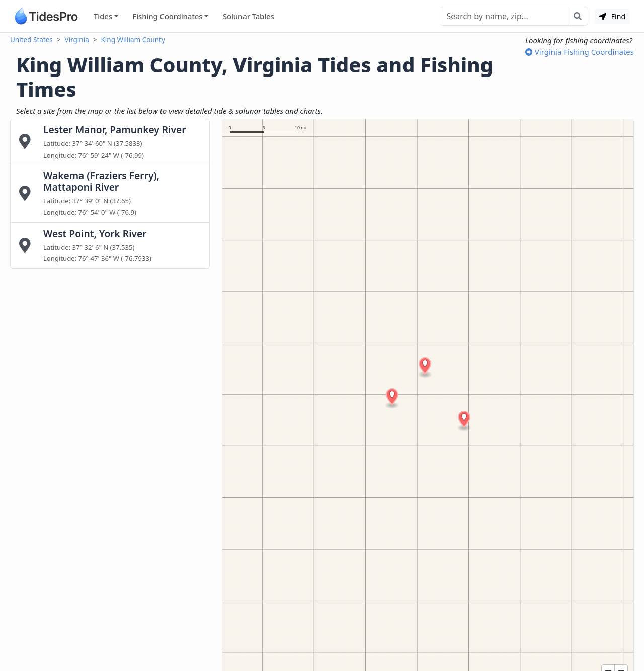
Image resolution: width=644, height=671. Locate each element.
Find (612, 16)
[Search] (504, 16)
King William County (133, 40)
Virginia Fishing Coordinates (580, 52)
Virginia (77, 40)
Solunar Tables (249, 16)
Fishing (167, 16)
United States (31, 40)
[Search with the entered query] (578, 16)
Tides (103, 16)
